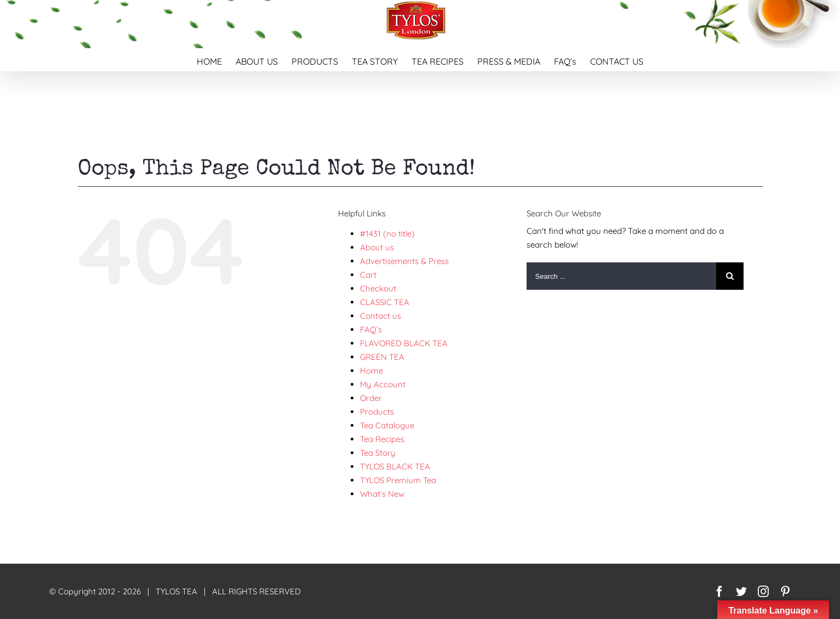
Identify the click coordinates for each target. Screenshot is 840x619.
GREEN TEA (382, 357)
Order (371, 398)
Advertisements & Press (404, 261)
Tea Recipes (382, 439)
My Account (383, 384)
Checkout (378, 288)
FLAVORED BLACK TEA (404, 343)
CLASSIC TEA (385, 302)
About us (377, 247)
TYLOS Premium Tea (398, 480)
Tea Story (378, 453)
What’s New (382, 494)
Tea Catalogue (387, 425)
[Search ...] (622, 276)
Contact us (381, 316)
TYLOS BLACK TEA (395, 466)
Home (372, 371)
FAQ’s (371, 329)
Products (377, 412)
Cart (368, 275)
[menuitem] (216, 60)
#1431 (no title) (387, 234)
